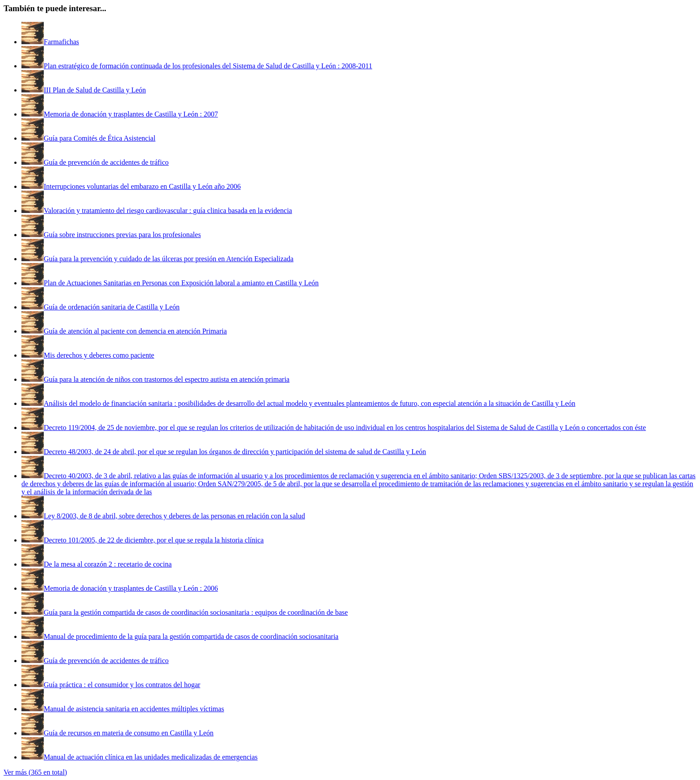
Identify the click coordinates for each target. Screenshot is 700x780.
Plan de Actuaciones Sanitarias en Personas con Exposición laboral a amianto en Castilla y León (181, 283)
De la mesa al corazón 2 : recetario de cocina (108, 564)
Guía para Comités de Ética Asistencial (100, 138)
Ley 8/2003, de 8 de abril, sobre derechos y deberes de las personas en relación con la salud (174, 516)
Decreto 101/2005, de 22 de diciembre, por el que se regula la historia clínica (154, 540)
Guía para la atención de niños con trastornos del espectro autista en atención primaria (167, 379)
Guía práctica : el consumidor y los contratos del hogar (122, 685)
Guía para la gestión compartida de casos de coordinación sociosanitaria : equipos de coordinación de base (196, 612)
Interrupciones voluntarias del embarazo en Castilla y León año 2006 (142, 186)
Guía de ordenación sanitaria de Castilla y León (112, 307)
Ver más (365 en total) (35, 772)
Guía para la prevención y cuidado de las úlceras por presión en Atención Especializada (169, 259)
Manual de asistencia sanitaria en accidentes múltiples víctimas (134, 709)
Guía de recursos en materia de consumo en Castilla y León (129, 733)
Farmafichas (61, 42)
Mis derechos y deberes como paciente (99, 355)
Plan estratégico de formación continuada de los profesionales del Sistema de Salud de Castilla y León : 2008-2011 (208, 66)
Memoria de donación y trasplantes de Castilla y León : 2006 (131, 588)
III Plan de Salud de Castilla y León (95, 90)
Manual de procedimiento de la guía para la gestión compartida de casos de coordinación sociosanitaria (191, 636)
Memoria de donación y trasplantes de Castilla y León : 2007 (131, 114)
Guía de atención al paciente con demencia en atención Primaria (135, 331)
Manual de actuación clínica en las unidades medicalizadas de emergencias (151, 757)
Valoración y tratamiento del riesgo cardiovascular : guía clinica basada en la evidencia (168, 211)
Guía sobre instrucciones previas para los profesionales (122, 235)
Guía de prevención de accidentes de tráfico (106, 162)
